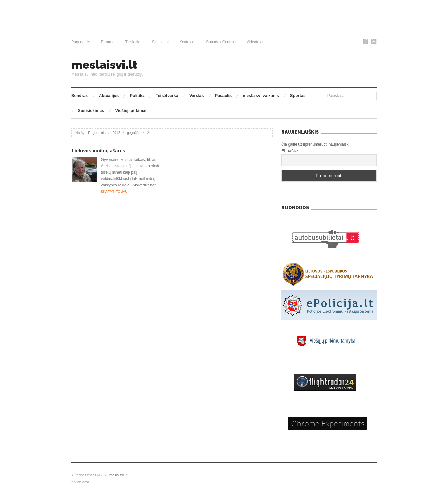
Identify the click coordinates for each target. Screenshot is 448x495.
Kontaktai (187, 42)
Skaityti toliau (116, 192)
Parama (108, 42)
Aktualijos (109, 96)
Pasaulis (224, 96)
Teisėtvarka (167, 96)
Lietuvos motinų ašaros (98, 151)
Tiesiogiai (133, 42)
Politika (137, 96)
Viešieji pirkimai (131, 111)
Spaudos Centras (221, 42)
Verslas (197, 96)
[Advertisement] (224, 17)
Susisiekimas (91, 111)
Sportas (298, 96)
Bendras (80, 96)
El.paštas (290, 151)
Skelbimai (160, 42)
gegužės (134, 133)
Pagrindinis (81, 42)
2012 (116, 133)
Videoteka (255, 42)
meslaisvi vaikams (261, 96)
